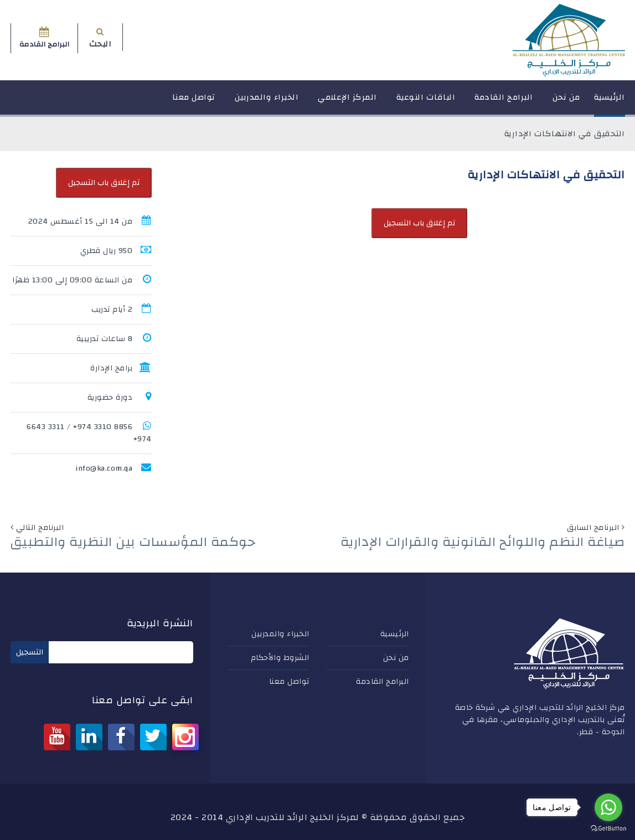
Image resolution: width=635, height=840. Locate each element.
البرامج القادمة (504, 102)
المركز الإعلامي (347, 102)
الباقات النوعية (426, 102)
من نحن (566, 102)
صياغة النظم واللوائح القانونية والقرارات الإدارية (483, 542)
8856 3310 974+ (103, 427)
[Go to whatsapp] (608, 807)
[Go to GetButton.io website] (608, 829)
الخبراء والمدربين (267, 102)
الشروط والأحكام (280, 658)
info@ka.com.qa (104, 468)
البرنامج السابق (593, 528)
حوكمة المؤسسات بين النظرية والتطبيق (133, 542)
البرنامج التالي (40, 528)
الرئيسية (610, 102)
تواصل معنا (194, 102)
